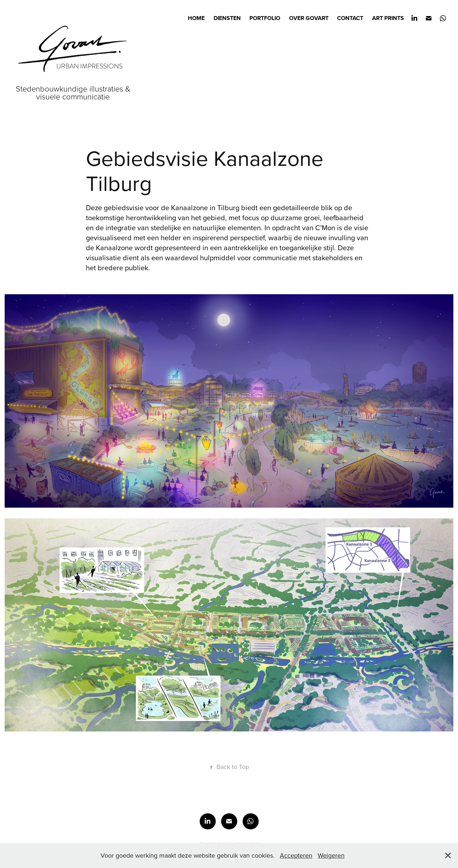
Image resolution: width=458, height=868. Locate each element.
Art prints (388, 18)
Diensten (227, 18)
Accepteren (296, 855)
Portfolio (265, 18)
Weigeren (331, 855)
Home (196, 18)
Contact (350, 18)
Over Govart (309, 18)
